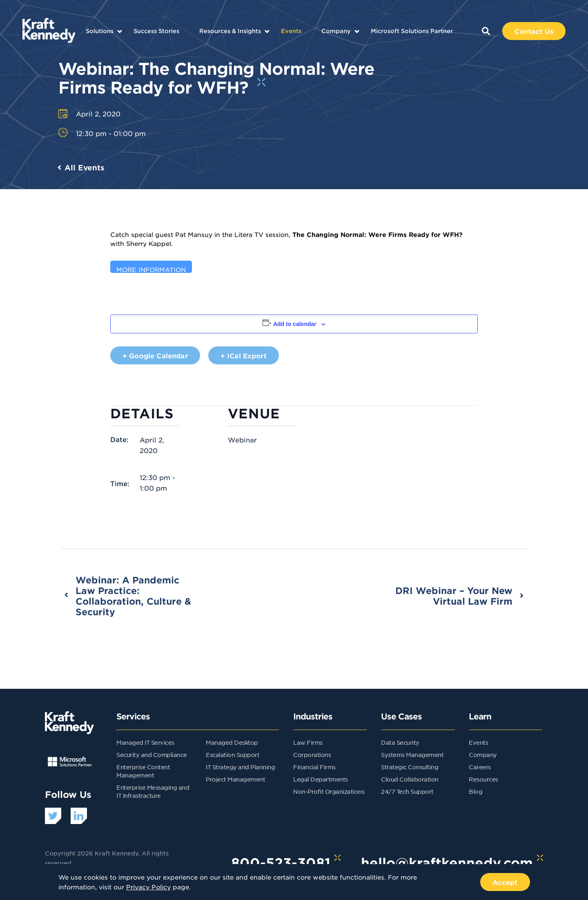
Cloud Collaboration (410, 779)
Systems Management (412, 755)
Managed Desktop (232, 742)
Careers (480, 767)
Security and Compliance (152, 755)
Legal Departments (321, 779)
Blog (476, 791)
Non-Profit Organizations (329, 791)
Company (336, 31)
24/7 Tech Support (407, 791)
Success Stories (156, 31)
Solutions (100, 31)
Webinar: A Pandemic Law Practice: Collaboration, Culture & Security (133, 596)
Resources (483, 779)
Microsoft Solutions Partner (412, 31)
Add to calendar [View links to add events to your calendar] (295, 324)
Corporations (312, 755)
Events (291, 31)
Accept (505, 882)
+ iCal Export (244, 355)
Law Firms (308, 742)
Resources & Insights (230, 31)
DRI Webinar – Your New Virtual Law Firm (454, 596)
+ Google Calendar (155, 355)
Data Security (400, 742)
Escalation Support (233, 755)
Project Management (235, 779)
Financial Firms (314, 767)
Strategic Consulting (410, 767)
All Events (85, 167)
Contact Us (534, 31)
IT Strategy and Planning (240, 767)
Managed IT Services (145, 742)
